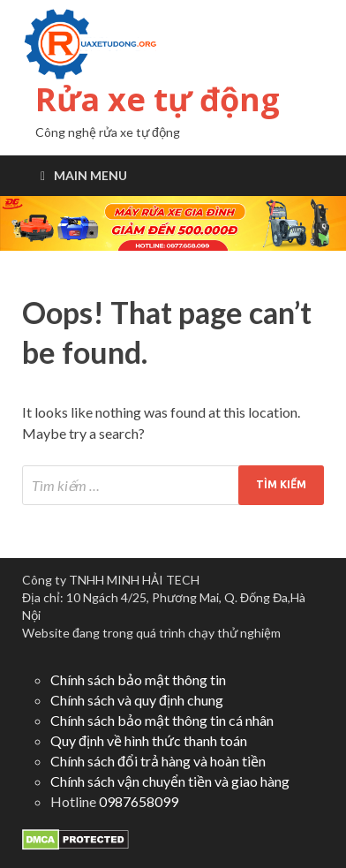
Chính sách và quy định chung (137, 700)
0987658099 (139, 801)
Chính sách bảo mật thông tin (138, 679)
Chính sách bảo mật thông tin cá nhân (162, 720)
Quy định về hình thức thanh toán (149, 740)
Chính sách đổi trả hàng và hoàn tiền (158, 761)
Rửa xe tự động (158, 99)
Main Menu (90, 175)
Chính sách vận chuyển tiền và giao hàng (170, 781)
